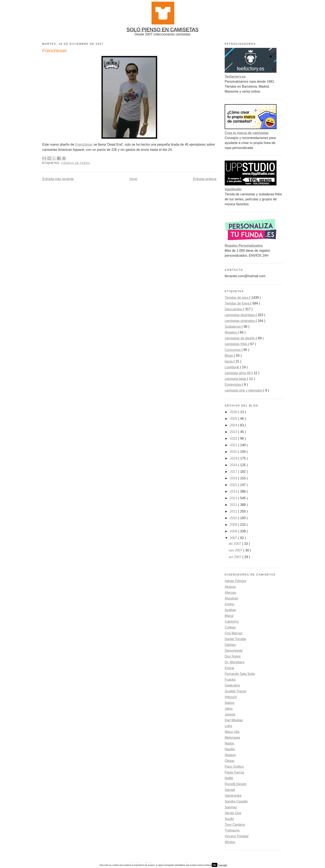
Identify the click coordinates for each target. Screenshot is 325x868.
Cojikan (230, 627)
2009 (234, 525)
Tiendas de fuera (76, 163)
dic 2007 (235, 544)
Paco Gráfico (234, 767)
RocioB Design (236, 784)
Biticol (229, 616)
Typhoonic (232, 830)
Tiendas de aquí (237, 298)
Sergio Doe (233, 813)
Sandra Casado (236, 801)
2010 (234, 518)
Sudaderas (233, 327)
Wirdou (230, 842)
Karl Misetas (234, 720)
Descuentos (234, 309)
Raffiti (229, 778)
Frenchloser (84, 144)
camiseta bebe (236, 379)
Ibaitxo (230, 703)
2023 (234, 432)
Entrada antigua (205, 179)
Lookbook (232, 367)
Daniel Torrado (235, 639)
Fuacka (230, 680)
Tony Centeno (235, 825)
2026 (234, 412)
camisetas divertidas (240, 315)
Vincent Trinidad (236, 836)
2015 (234, 485)
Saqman (231, 807)
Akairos (230, 587)
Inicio (133, 179)
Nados (229, 743)
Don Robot (233, 656)
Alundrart (231, 598)
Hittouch (231, 697)
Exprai (229, 668)
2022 (234, 438)
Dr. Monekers (235, 662)
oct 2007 (235, 557)
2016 (234, 478)
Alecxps (230, 593)
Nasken (230, 755)
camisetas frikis (236, 344)
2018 (234, 465)
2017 (234, 472)
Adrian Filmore (235, 581)
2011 (234, 511)
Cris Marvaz (233, 633)
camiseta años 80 (238, 373)
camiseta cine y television (244, 390)
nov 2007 (236, 550)
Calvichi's (232, 622)
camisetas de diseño (240, 338)
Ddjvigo (230, 645)
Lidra (228, 726)
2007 (234, 538)
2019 (234, 458)
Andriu (229, 604)
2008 (234, 531)
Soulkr (229, 819)
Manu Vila (232, 732)
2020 (234, 452)
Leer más (223, 865)
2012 (234, 505)
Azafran (230, 610)
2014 (234, 491)
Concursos (233, 350)
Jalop (229, 709)
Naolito (230, 749)
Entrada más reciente (58, 179)
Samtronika (233, 796)
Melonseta (232, 738)
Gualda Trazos (235, 691)
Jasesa (230, 714)
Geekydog (232, 685)
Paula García (234, 772)
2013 (234, 498)
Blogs (229, 356)
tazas (229, 361)
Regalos (231, 332)
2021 (234, 445)
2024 (234, 425)
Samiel (230, 790)
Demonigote (234, 651)
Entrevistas (233, 385)
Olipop (229, 761)
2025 (234, 419)
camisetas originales (240, 321)
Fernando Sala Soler (240, 674)
